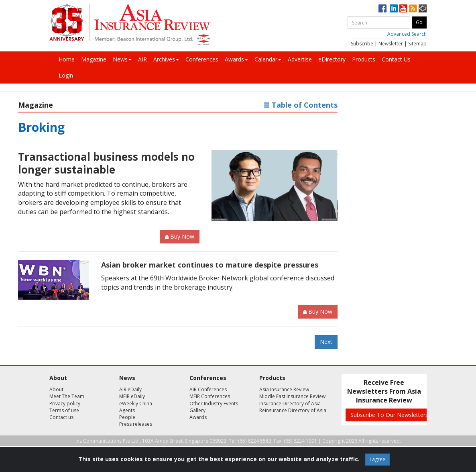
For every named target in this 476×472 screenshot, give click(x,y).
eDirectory (332, 59)
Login (66, 75)
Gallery (197, 410)
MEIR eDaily (132, 396)
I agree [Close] (377, 459)
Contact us (61, 417)
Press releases (136, 424)
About (56, 389)
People (127, 417)
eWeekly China (136, 404)
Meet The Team (67, 396)
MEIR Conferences (210, 396)
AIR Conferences (208, 389)
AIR (142, 59)
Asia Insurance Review (284, 389)
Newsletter (391, 44)
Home (67, 59)
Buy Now (180, 236)
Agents (127, 410)
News (122, 59)
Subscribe (362, 44)
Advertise (300, 59)
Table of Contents (301, 105)
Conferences (202, 59)
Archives (166, 59)
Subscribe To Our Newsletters (389, 415)
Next (326, 342)
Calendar (268, 59)
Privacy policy (65, 404)
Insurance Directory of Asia (290, 404)
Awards (236, 59)
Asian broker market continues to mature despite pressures (210, 265)
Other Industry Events (214, 404)
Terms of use (64, 410)
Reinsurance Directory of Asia (293, 410)
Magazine (94, 59)
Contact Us (396, 59)
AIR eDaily (130, 389)
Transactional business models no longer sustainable (106, 163)
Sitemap (417, 44)
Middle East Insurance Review (292, 396)
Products (364, 59)
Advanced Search (407, 34)
